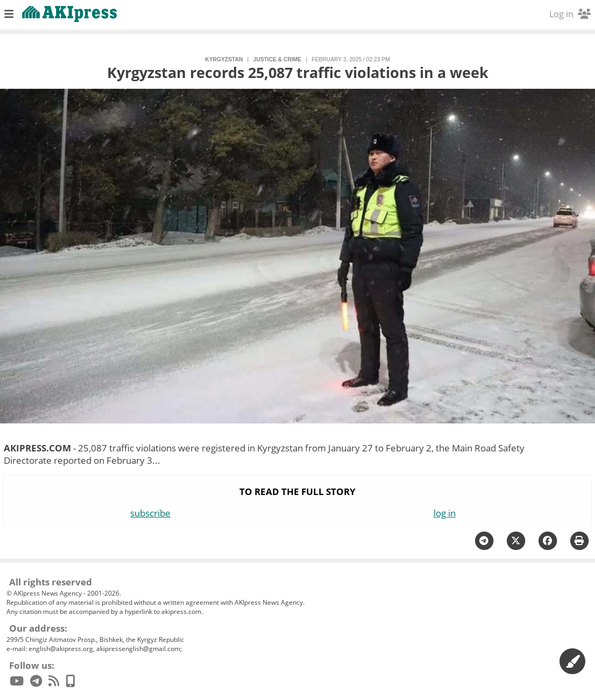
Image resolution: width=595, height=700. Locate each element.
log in (445, 513)
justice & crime (278, 59)
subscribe (150, 513)
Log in (570, 14)
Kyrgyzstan (224, 59)
